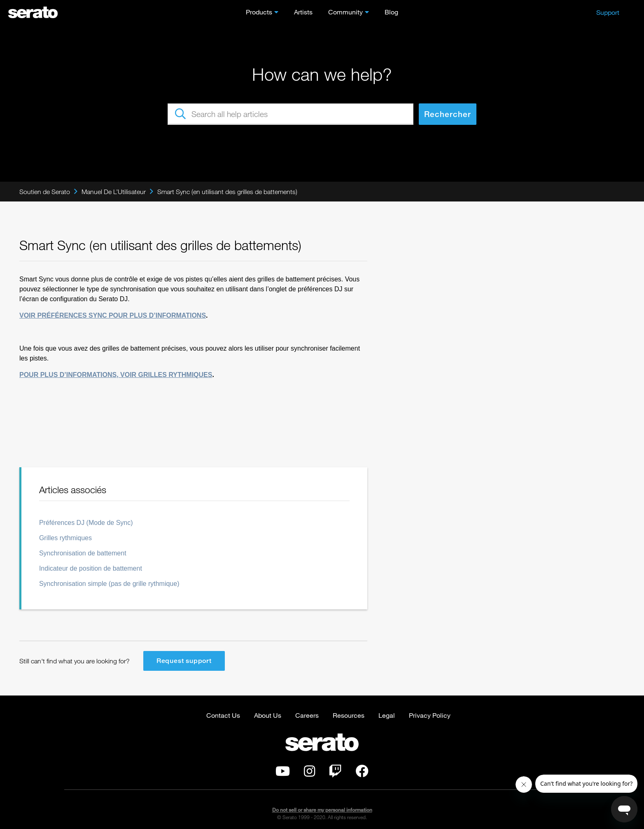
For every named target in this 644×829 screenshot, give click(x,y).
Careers (307, 715)
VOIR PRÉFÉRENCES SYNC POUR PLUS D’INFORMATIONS (113, 315)
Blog (391, 12)
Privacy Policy (430, 715)
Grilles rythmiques (65, 538)
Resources (349, 715)
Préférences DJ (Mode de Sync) (86, 523)
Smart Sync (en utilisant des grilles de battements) (227, 192)
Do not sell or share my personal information (322, 810)
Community (345, 12)
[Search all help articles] (290, 114)
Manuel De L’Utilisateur (114, 192)
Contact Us (223, 715)
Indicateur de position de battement (91, 568)
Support (608, 12)
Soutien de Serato (45, 192)
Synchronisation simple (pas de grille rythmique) (109, 584)
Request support (184, 661)
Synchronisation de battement (83, 553)
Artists (303, 12)
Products (259, 12)
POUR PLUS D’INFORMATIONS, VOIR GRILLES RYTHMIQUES (116, 375)
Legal (387, 715)
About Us (268, 715)
